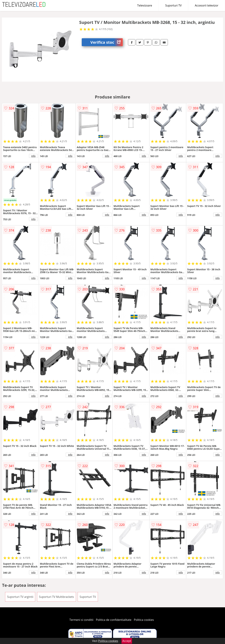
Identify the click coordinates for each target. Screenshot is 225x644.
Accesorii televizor (207, 5)
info (33, 156)
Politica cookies (144, 620)
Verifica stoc (107, 42)
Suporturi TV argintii (20, 597)
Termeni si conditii (81, 620)
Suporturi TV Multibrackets (57, 597)
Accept (127, 641)
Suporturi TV (173, 5)
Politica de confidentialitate (114, 620)
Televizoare (145, 5)
